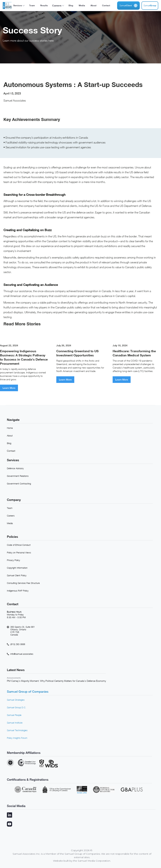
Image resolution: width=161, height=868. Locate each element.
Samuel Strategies (16, 700)
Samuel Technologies (17, 730)
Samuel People (14, 715)
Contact (11, 451)
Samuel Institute (15, 723)
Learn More (9, 388)
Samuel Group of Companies (28, 692)
